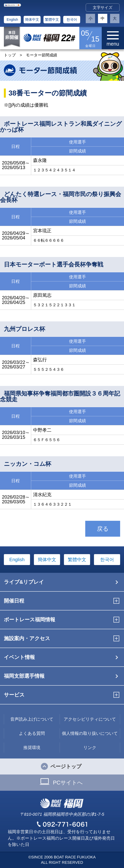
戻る (103, 529)
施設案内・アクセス (27, 638)
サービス (14, 695)
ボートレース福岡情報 (30, 620)
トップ (10, 55)
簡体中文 (32, 20)
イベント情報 (19, 657)
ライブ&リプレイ (24, 582)
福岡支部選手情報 (24, 676)
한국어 (72, 20)
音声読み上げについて (32, 719)
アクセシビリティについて (90, 719)
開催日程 (14, 601)
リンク (90, 748)
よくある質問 (32, 733)
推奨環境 (32, 748)
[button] (12, 5)
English (12, 20)
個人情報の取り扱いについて (90, 733)
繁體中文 (52, 20)
